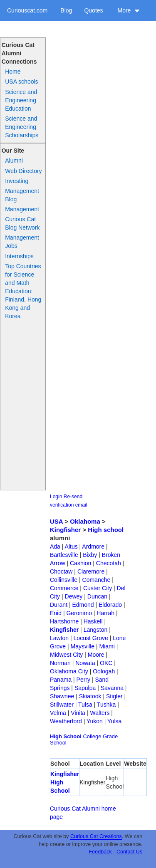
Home (13, 72)
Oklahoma (85, 521)
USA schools (21, 82)
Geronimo (79, 613)
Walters (100, 713)
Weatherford (66, 721)
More (129, 10)
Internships (19, 256)
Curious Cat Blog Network (22, 223)
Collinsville (64, 580)
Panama (61, 680)
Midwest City (66, 655)
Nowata (85, 663)
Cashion (80, 563)
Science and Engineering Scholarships (22, 127)
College (92, 736)
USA (56, 521)
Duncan (97, 596)
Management (22, 209)
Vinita (78, 713)
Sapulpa (85, 688)
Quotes (93, 10)
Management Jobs (22, 242)
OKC (106, 663)
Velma (58, 713)
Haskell (93, 621)
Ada (55, 547)
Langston (96, 630)
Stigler (114, 696)
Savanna (112, 688)
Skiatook (90, 696)
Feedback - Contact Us (115, 852)
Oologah (104, 671)
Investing (17, 181)
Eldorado (110, 605)
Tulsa (85, 705)
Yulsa (114, 721)
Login (56, 497)
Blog (66, 10)
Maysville (83, 646)
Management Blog (22, 195)
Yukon (95, 721)
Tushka (106, 705)
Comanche (97, 580)
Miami (107, 646)
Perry (83, 680)
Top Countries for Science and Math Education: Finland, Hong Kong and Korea (23, 291)
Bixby (90, 555)
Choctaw (61, 571)
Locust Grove (91, 638)
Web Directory (23, 171)
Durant (59, 605)
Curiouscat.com (27, 10)
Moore (96, 655)
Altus (71, 547)
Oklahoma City (69, 671)
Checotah (109, 563)
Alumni (14, 161)
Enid (56, 613)
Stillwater (62, 705)
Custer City (98, 588)
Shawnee (62, 696)
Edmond (83, 605)
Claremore (91, 571)
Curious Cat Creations (96, 836)
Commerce (64, 588)
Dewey (74, 596)
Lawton (59, 638)
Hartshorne (64, 621)
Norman (60, 663)
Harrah (105, 613)
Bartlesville (64, 555)
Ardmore (93, 547)
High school (106, 530)
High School (66, 736)
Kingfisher (65, 530)
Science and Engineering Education (21, 100)
